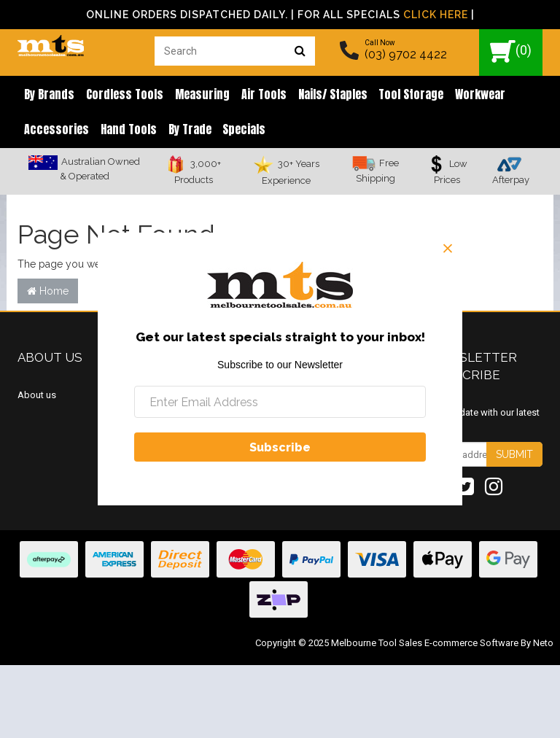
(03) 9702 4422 (406, 54)
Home (48, 293)
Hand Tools (124, 131)
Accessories (55, 131)
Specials (234, 131)
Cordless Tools (120, 95)
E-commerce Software (471, 646)
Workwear (462, 95)
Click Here (436, 15)
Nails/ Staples (320, 95)
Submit (514, 457)
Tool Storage (396, 95)
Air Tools (254, 95)
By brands (48, 95)
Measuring (195, 95)
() (511, 51)
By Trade (183, 131)
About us (37, 397)
